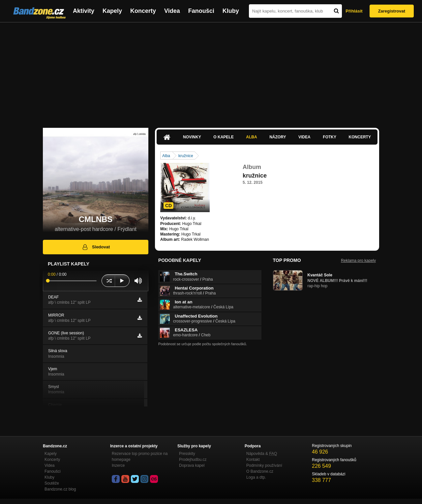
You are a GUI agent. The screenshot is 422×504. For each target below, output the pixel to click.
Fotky (330, 137)
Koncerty (143, 11)
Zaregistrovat (392, 11)
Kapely (112, 11)
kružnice (186, 156)
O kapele (223, 137)
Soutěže (52, 483)
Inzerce (118, 465)
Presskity (187, 454)
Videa (172, 11)
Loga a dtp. (256, 477)
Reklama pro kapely (358, 261)
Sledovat (96, 247)
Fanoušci (201, 11)
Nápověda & (262, 454)
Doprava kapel (192, 465)
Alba (251, 137)
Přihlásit (354, 11)
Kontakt (253, 460)
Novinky (192, 137)
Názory (278, 137)
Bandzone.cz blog (60, 489)
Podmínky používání (264, 465)
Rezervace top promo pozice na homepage (140, 457)
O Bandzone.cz (260, 471)
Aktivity (84, 11)
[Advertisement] (211, 72)
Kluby (231, 11)
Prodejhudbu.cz (193, 460)
